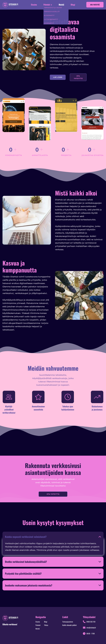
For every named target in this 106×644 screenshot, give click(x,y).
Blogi (73, 5)
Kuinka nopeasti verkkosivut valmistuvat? (26, 537)
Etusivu (34, 5)
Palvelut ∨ (48, 5)
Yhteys (46, 625)
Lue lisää (58, 77)
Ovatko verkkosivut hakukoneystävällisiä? (26, 562)
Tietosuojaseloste (68, 622)
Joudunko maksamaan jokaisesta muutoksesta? (29, 585)
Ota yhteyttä (95, 5)
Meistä (61, 5)
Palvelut (38, 625)
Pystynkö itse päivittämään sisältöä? (23, 573)
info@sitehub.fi (91, 628)
